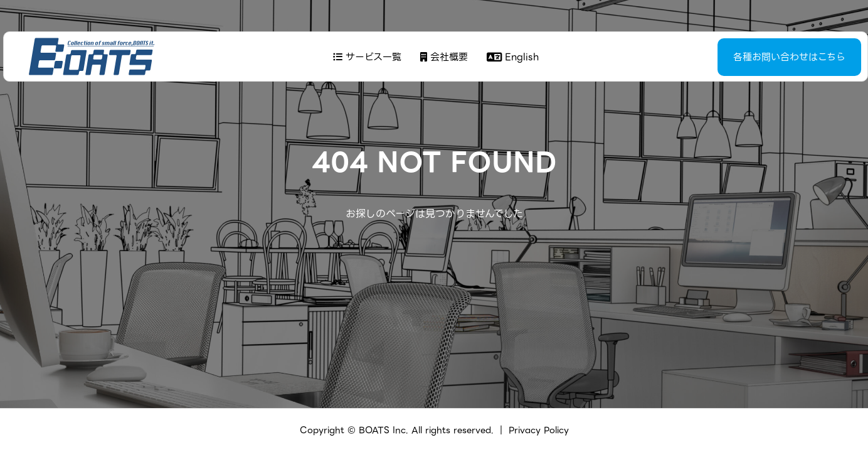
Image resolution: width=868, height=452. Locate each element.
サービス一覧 (365, 57)
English (511, 57)
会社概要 (442, 57)
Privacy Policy (539, 430)
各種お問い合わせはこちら (758, 57)
